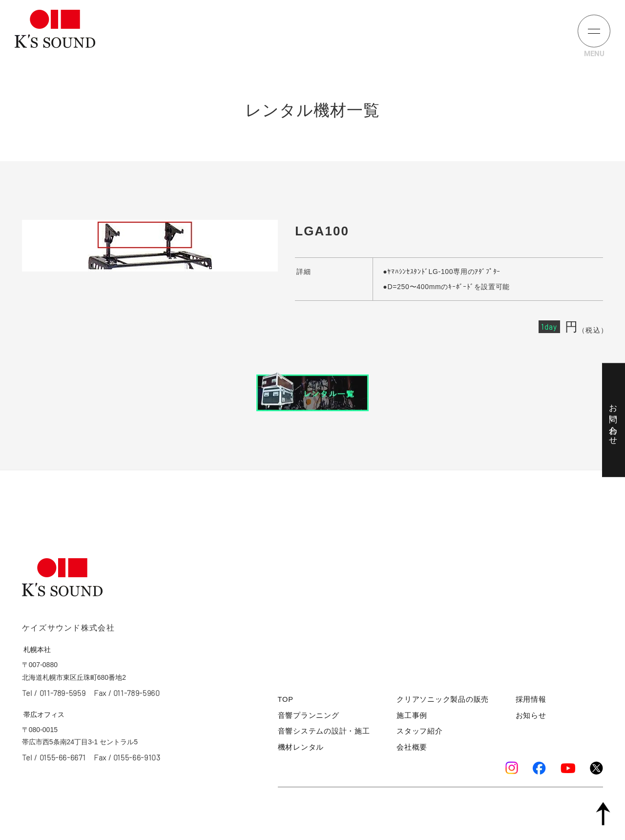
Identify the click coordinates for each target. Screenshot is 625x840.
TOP (285, 703)
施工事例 (412, 718)
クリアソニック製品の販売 (438, 703)
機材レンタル (298, 748)
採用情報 (533, 703)
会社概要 (412, 748)
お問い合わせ (613, 420)
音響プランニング (305, 718)
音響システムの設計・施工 (318, 733)
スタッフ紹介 (418, 733)
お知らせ (533, 718)
